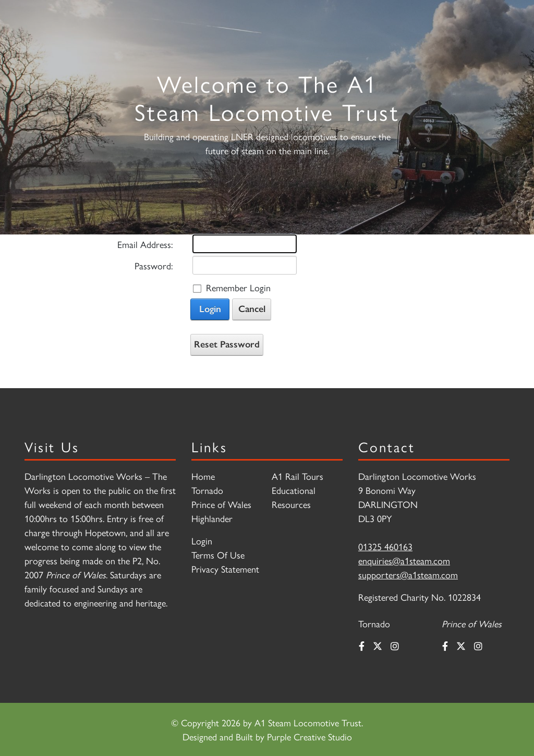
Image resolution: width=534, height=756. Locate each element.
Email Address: (145, 244)
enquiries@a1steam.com (404, 560)
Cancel (252, 309)
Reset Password (227, 344)
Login (210, 309)
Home (203, 476)
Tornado (207, 490)
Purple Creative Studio (310, 736)
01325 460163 (385, 546)
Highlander (212, 518)
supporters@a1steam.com (408, 574)
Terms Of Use (218, 555)
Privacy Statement (225, 569)
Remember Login (238, 287)
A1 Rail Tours (298, 476)
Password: (154, 265)
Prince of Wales (221, 504)
